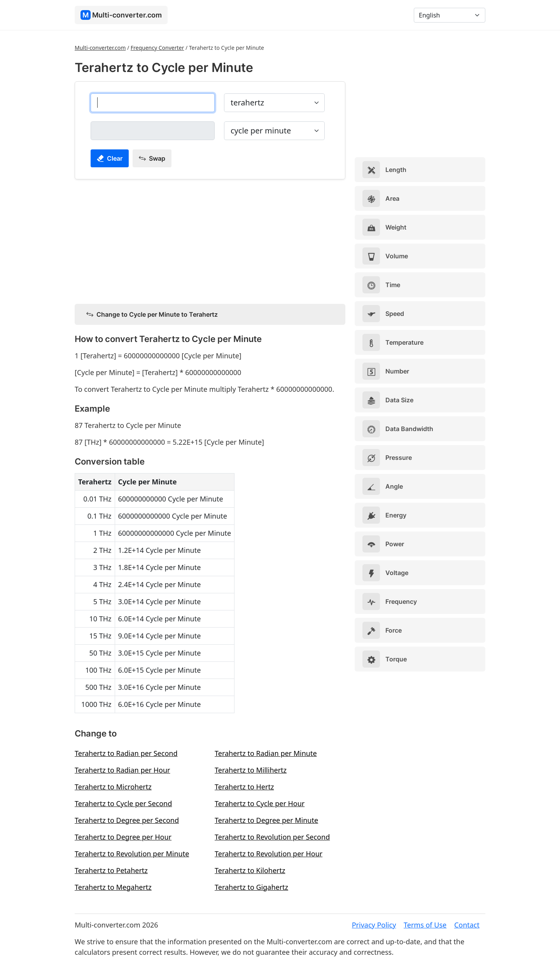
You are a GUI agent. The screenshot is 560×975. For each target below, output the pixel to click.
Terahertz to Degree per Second (127, 820)
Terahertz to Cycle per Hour (260, 803)
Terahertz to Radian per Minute (266, 753)
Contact (467, 925)
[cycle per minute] (153, 131)
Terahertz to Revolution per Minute (132, 854)
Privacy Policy (374, 925)
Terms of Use (425, 925)
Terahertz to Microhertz (113, 787)
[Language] (450, 15)
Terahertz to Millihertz (251, 770)
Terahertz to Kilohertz (250, 870)
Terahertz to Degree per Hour (123, 837)
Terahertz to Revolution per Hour (269, 854)
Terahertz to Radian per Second (126, 753)
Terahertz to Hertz (244, 787)
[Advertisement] (210, 240)
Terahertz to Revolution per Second (272, 837)
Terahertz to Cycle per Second (123, 803)
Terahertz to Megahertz (113, 887)
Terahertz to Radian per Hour (122, 770)
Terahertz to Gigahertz (251, 887)
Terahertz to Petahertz (111, 870)
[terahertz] (153, 103)
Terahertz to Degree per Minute (266, 820)
